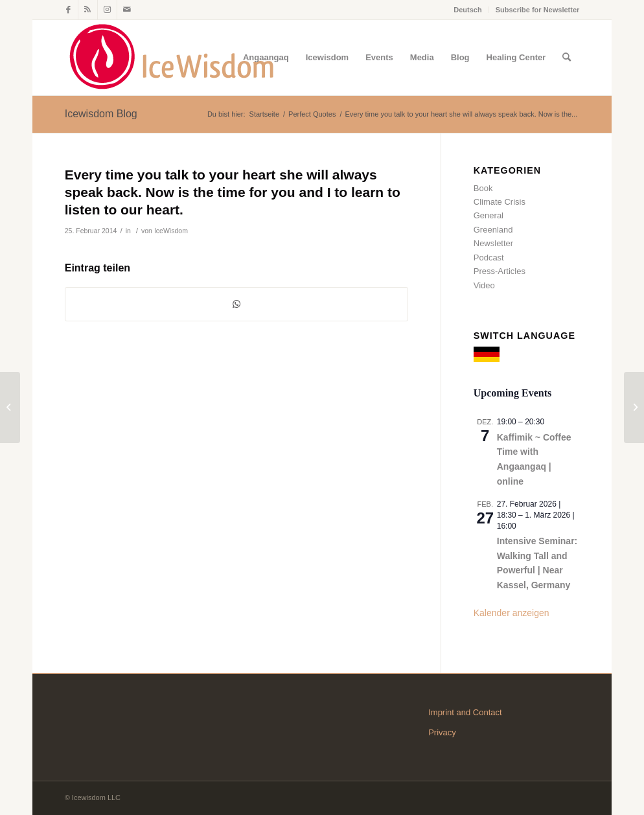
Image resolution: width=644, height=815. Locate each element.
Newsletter (493, 243)
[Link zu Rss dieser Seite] (88, 10)
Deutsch (467, 10)
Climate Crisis (500, 202)
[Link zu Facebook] (68, 10)
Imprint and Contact (465, 712)
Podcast (489, 258)
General (489, 215)
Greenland (493, 230)
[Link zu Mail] (127, 10)
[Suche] (567, 58)
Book (483, 188)
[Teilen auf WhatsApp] (236, 304)
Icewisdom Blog (101, 114)
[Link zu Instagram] (107, 10)
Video (484, 285)
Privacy (442, 732)
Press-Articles (500, 271)
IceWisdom (171, 231)
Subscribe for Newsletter (538, 10)
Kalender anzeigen (512, 613)
